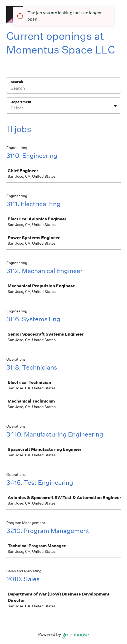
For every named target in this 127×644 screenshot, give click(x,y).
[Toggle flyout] (115, 106)
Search (17, 82)
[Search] (63, 89)
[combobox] (11, 108)
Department (21, 102)
